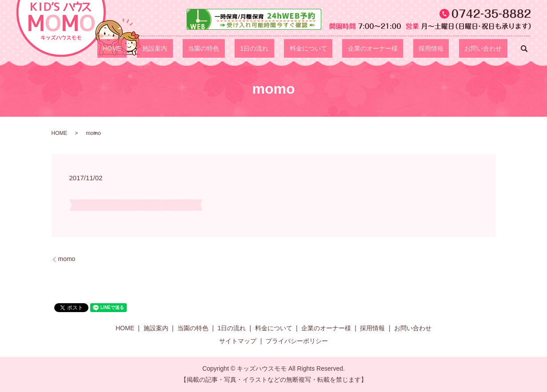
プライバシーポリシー (297, 341)
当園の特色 (264, 48)
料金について (347, 48)
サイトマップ (238, 341)
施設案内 (227, 48)
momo (67, 259)
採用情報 (447, 48)
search (524, 48)
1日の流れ (304, 48)
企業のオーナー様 (400, 48)
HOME (195, 48)
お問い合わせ (489, 48)
